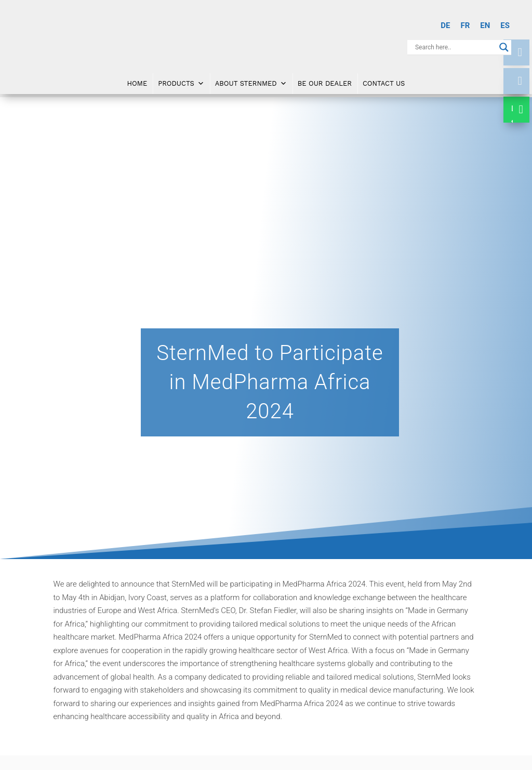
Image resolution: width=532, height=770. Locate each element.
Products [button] (181, 79)
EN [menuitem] (485, 25)
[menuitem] (445, 26)
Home (137, 79)
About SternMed (251, 79)
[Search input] (455, 47)
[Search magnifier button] (504, 47)
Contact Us (384, 79)
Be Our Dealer (325, 79)
